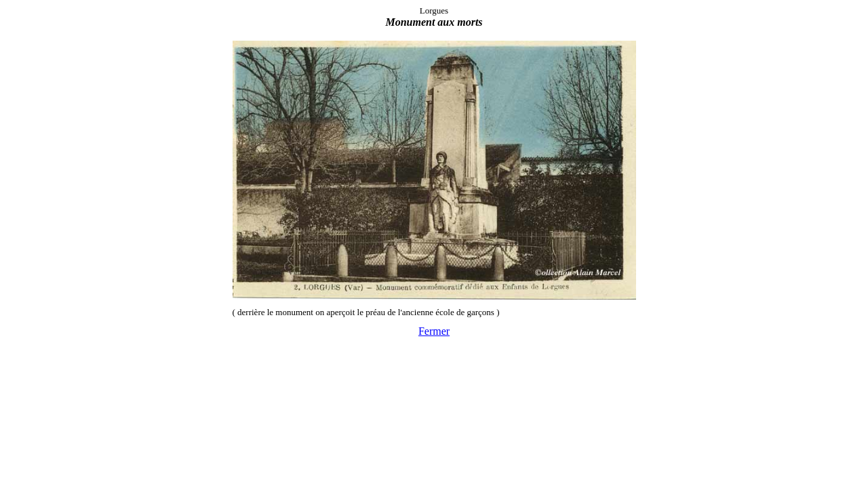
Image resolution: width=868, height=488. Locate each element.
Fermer (434, 331)
